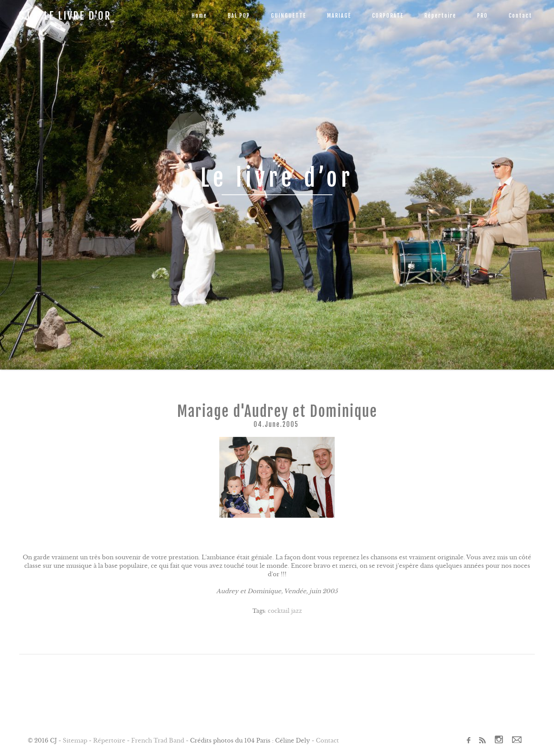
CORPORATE (388, 16)
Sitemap (75, 740)
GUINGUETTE (289, 16)
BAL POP (239, 16)
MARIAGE (339, 16)
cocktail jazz (285, 611)
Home (199, 16)
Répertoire (440, 16)
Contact (520, 16)
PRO (482, 16)
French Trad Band (158, 740)
